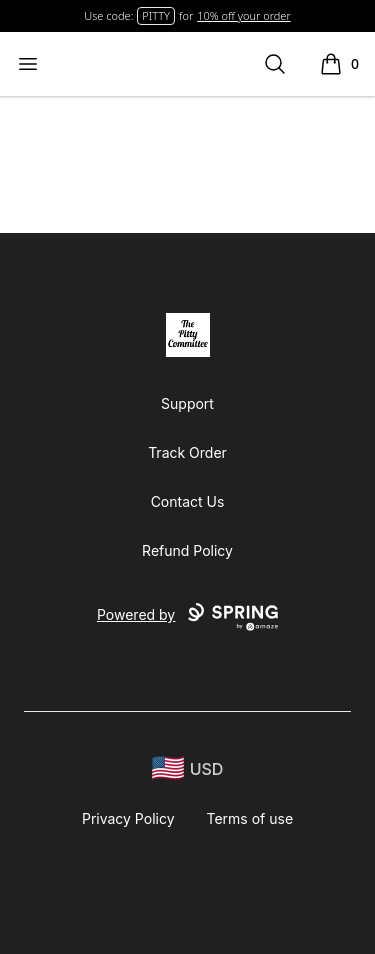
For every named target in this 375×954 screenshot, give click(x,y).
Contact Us (188, 501)
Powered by (187, 617)
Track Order (187, 452)
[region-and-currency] (188, 768)
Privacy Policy (128, 818)
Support (187, 403)
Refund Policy (187, 550)
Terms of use (250, 818)
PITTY (156, 15)
